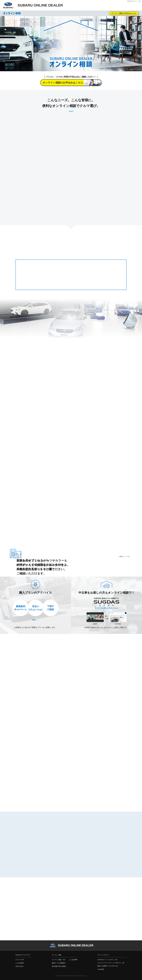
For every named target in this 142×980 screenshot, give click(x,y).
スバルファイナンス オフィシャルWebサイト (110, 963)
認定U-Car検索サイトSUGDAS (106, 966)
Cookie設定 (101, 969)
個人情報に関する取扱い (59, 966)
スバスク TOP (20, 960)
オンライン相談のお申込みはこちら (124, 13)
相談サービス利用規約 (59, 963)
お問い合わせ (20, 966)
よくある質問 (20, 963)
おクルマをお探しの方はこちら (106, 608)
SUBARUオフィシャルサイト (106, 960)
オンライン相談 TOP (58, 960)
